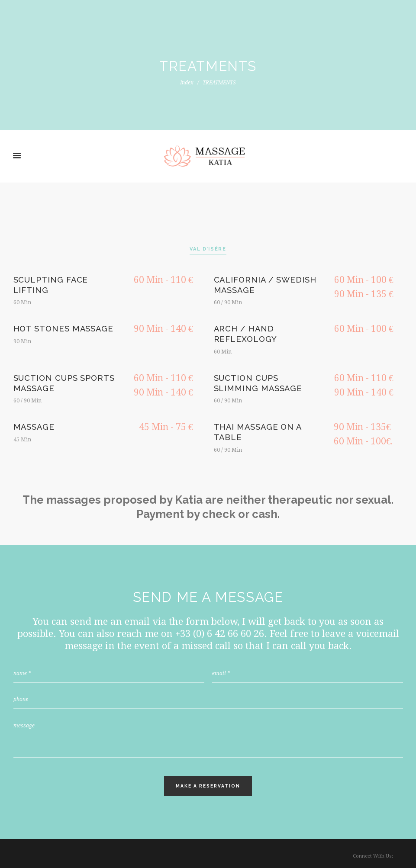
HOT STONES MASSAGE (64, 329)
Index (187, 83)
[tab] (208, 250)
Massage (34, 427)
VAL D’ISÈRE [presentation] (208, 249)
